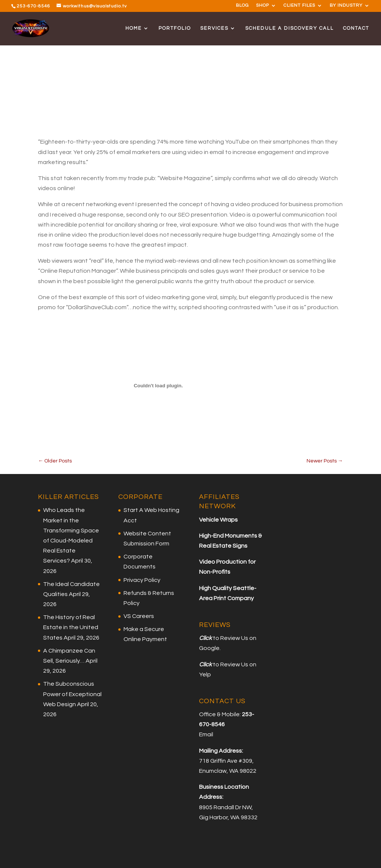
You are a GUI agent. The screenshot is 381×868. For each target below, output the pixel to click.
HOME (134, 28)
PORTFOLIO (175, 28)
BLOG (242, 6)
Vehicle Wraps (218, 520)
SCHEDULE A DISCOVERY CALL (289, 28)
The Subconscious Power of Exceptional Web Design (72, 694)
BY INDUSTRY (346, 6)
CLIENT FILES (299, 6)
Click (205, 638)
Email (206, 734)
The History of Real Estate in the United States (71, 627)
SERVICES (214, 28)
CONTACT (356, 28)
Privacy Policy (142, 580)
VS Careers (139, 616)
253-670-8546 (33, 6)
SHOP (262, 6)
